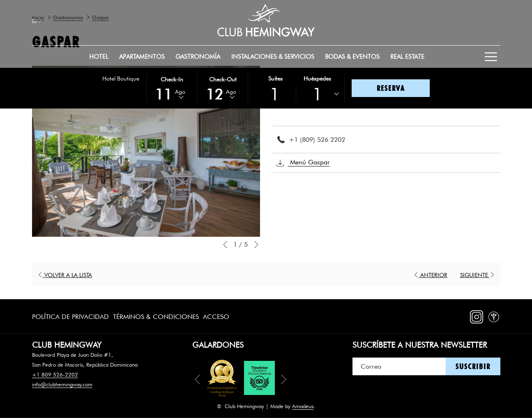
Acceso (216, 317)
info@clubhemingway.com (62, 384)
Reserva (391, 88)
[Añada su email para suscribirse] (399, 366)
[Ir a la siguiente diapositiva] (256, 245)
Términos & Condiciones (156, 317)
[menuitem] (99, 57)
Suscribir (473, 366)
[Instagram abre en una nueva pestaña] (477, 315)
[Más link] (491, 57)
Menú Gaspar (303, 163)
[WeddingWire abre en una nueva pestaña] (494, 315)
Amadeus (303, 406)
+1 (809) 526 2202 (317, 140)
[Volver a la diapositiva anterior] (225, 245)
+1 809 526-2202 (55, 374)
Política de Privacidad (70, 317)
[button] (172, 88)
